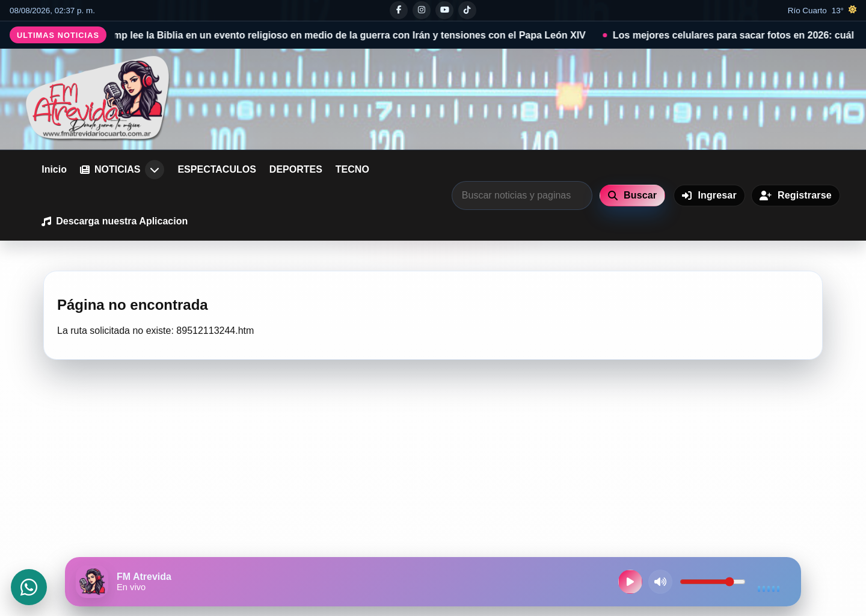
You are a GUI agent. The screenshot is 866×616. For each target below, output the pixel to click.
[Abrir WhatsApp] (29, 587)
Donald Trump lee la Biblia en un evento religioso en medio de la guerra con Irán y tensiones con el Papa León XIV (339, 35)
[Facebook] (399, 10)
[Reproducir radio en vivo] (630, 582)
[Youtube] (444, 10)
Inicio (54, 169)
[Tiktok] (467, 10)
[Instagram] (422, 10)
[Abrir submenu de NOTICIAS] (155, 170)
